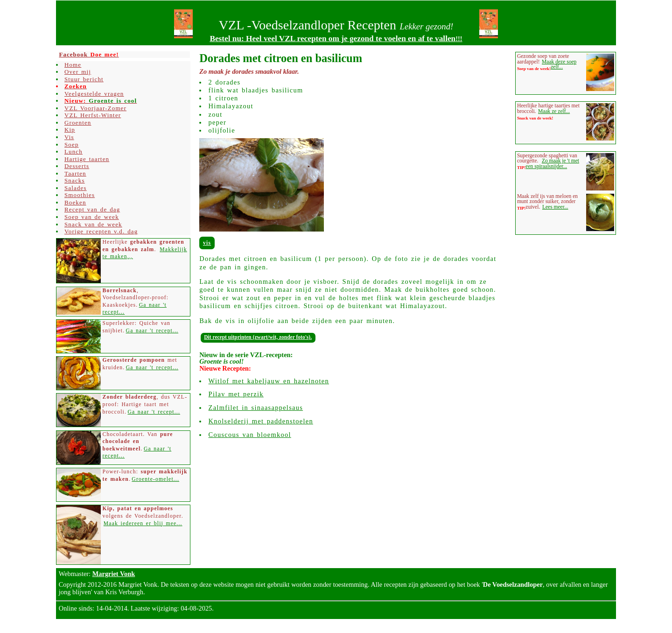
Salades (76, 188)
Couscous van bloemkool (250, 435)
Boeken (75, 202)
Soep (72, 144)
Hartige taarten (87, 159)
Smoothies (80, 195)
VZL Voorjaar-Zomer (95, 108)
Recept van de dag (92, 209)
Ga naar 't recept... (152, 331)
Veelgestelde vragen (94, 94)
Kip (70, 130)
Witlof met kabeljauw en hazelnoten (269, 381)
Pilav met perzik (236, 394)
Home (73, 65)
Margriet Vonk (114, 574)
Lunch (73, 151)
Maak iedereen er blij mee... (143, 524)
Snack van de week (93, 224)
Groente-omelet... (155, 479)
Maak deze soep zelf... (559, 64)
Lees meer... (555, 207)
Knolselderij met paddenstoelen (261, 421)
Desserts (77, 166)
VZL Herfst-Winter (93, 115)
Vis (207, 243)
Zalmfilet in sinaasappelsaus (256, 408)
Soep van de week (92, 217)
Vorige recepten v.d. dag (101, 231)
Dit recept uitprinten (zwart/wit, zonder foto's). (258, 337)
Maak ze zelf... (554, 111)
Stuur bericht (84, 79)
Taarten (75, 173)
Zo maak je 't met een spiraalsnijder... (552, 163)
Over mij (78, 72)
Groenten (78, 123)
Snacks (75, 180)
